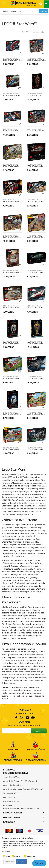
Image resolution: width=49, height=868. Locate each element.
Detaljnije (6, 850)
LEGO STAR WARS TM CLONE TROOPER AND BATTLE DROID (37, 237)
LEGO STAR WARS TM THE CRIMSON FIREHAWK (13, 449)
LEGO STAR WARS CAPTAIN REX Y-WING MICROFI (13, 95)
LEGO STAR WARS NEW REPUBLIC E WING (13, 131)
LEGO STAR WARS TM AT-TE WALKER (13, 237)
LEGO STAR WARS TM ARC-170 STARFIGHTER (37, 202)
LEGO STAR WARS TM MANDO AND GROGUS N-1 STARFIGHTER (13, 308)
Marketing (31, 856)
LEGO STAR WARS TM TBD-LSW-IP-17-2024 (13, 378)
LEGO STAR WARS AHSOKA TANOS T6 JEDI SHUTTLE (13, 60)
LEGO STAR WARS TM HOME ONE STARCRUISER (37, 272)
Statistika (18, 856)
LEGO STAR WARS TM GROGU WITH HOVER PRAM (13, 272)
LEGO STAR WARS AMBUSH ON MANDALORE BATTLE (37, 60)
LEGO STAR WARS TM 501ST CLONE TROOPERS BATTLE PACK (13, 166)
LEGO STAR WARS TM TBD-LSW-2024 (37, 343)
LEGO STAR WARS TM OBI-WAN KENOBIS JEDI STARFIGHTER (37, 308)
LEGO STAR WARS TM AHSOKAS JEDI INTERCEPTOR (13, 202)
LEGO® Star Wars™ (11, 58)
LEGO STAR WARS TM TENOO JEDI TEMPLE (37, 414)
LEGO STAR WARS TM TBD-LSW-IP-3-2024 (37, 378)
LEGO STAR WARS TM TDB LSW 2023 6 (13, 414)
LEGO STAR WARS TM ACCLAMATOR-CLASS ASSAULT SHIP (37, 166)
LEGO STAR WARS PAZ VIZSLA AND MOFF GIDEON (37, 131)
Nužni (8, 856)
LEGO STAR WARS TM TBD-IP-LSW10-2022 (13, 343)
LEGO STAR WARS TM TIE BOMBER (37, 449)
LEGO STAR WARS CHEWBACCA (37, 95)
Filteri (43, 11)
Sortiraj (5, 11)
